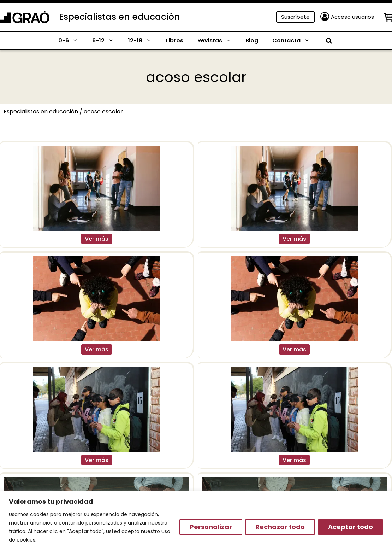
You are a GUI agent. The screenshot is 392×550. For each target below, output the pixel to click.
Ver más (97, 239)
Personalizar (211, 527)
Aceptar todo (351, 527)
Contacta (295, 41)
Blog (252, 40)
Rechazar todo (280, 527)
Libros (174, 40)
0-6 (72, 41)
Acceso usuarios (352, 17)
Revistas (218, 41)
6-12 (106, 41)
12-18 (143, 41)
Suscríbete (295, 17)
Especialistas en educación (120, 17)
